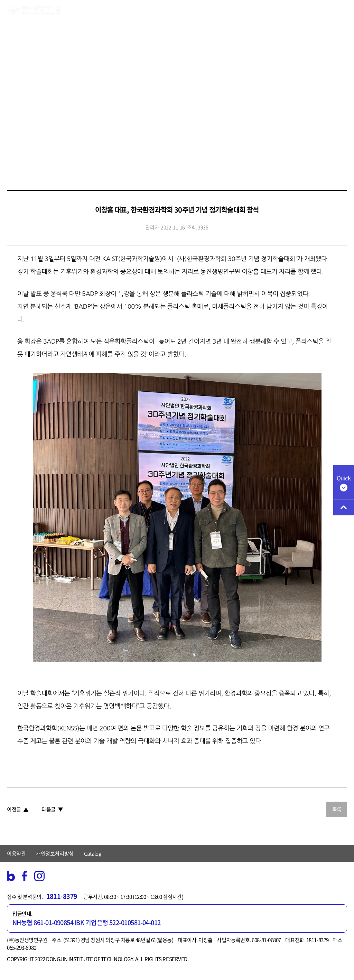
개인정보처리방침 (55, 853)
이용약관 (16, 853)
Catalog (93, 853)
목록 (337, 809)
